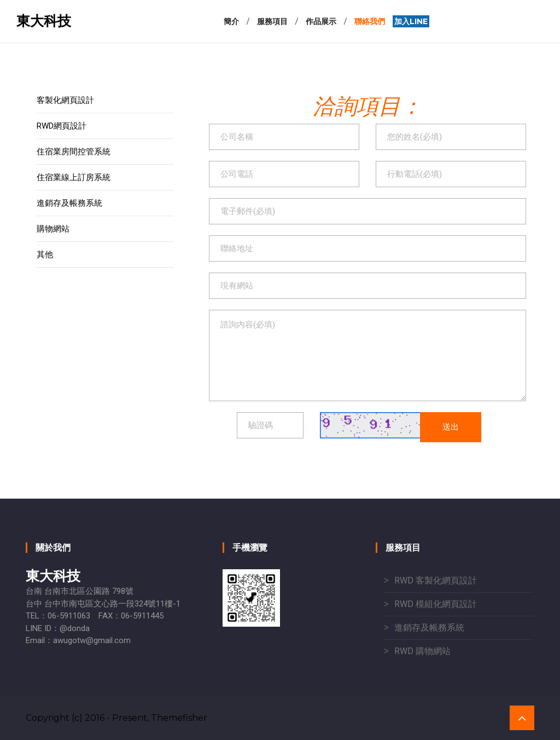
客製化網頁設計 (65, 100)
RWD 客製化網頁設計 (436, 580)
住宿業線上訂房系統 (74, 177)
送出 (451, 427)
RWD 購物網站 (422, 651)
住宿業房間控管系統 (74, 152)
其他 (45, 255)
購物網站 (53, 229)
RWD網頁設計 (62, 126)
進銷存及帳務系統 (69, 203)
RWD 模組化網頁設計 (436, 604)
